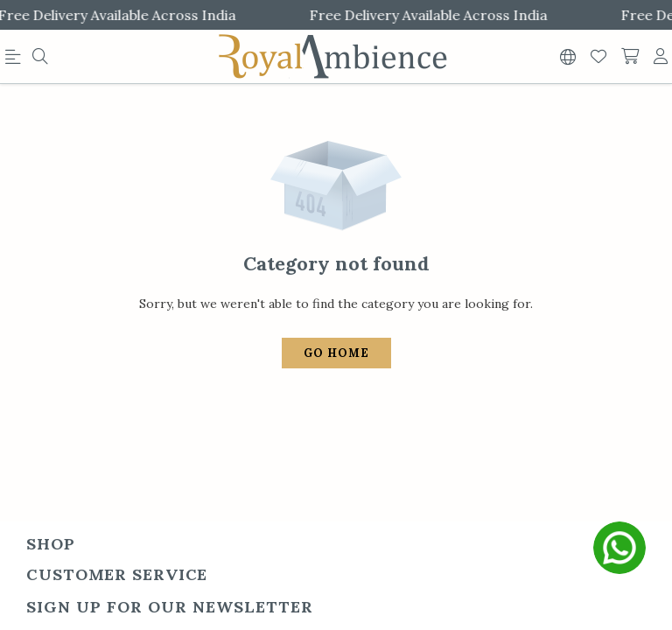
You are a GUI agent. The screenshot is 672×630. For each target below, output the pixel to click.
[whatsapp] (619, 548)
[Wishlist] (598, 57)
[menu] (16, 60)
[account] (661, 57)
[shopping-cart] (630, 57)
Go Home (336, 343)
